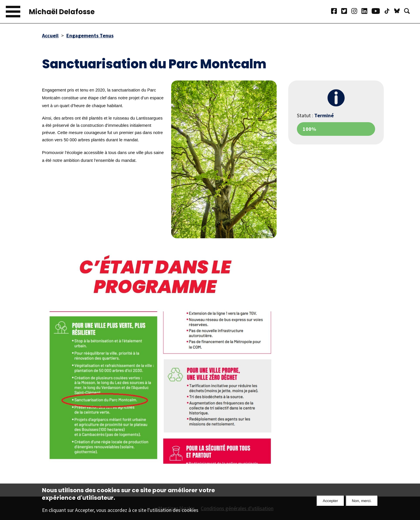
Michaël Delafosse (62, 12)
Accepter (330, 502)
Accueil (50, 35)
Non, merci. (362, 502)
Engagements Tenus (90, 35)
